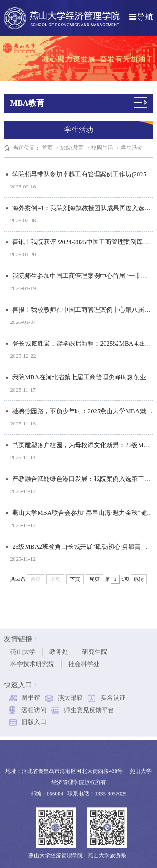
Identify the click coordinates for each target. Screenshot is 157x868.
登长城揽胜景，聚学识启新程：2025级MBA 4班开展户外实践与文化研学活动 (83, 344)
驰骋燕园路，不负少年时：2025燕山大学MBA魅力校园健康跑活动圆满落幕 (83, 411)
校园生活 (102, 148)
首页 (47, 148)
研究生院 (95, 649)
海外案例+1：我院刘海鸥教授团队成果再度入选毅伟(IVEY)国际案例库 (83, 208)
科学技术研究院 (32, 661)
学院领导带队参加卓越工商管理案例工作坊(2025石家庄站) (83, 174)
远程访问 (34, 707)
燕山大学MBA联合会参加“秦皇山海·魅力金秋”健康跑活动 (83, 513)
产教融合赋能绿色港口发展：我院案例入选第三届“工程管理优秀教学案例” (83, 479)
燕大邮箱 (70, 695)
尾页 (95, 579)
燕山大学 (23, 649)
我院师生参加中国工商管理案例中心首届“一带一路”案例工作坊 (83, 276)
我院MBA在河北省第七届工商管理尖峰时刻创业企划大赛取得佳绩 (83, 377)
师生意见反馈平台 (89, 707)
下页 (75, 579)
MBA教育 (72, 148)
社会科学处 (84, 661)
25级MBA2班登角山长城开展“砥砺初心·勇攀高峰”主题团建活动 (83, 547)
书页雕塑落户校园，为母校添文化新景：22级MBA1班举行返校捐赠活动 (83, 445)
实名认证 (113, 695)
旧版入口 (34, 719)
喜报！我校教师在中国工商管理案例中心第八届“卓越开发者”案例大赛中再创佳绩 (83, 310)
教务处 (59, 649)
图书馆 (31, 695)
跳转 (139, 579)
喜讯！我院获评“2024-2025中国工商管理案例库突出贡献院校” (83, 242)
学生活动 (132, 148)
